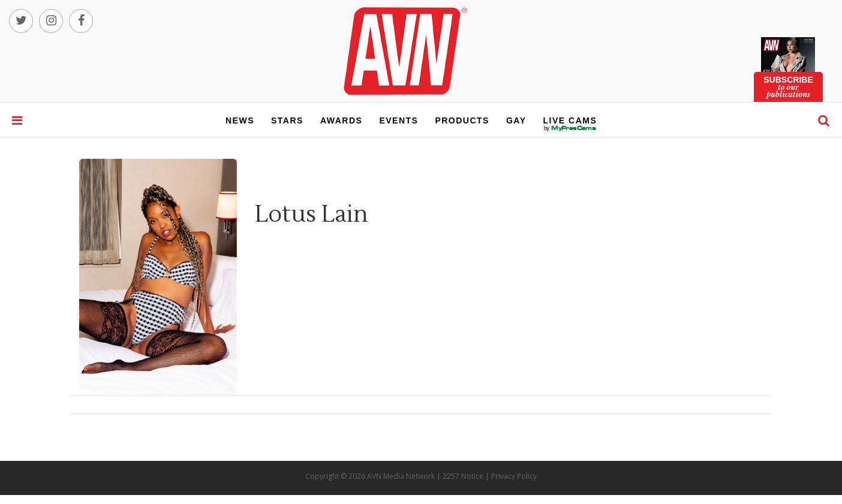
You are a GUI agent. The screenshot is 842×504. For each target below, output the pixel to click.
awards (341, 120)
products (462, 120)
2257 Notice (463, 476)
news (240, 120)
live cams (570, 128)
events (399, 120)
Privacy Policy (514, 476)
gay (516, 120)
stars (287, 120)
